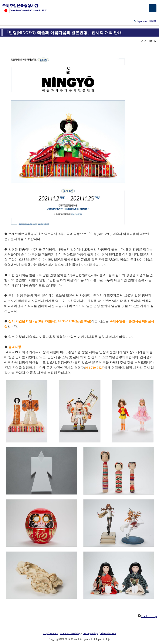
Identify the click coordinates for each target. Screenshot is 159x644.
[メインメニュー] (153, 8)
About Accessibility (70, 633)
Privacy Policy (90, 633)
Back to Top (149, 616)
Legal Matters (50, 633)
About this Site (108, 633)
